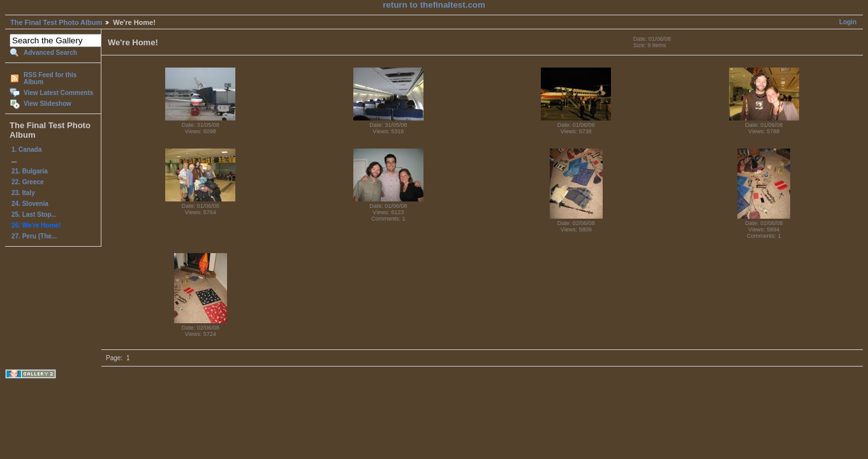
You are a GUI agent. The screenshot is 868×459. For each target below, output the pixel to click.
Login (848, 22)
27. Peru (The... (34, 236)
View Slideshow (48, 104)
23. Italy (23, 193)
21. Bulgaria (30, 171)
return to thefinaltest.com (434, 5)
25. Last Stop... (34, 215)
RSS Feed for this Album (50, 78)
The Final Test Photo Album (56, 22)
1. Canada (26, 149)
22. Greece (28, 182)
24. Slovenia (30, 204)
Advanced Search (50, 53)
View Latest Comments (58, 93)
